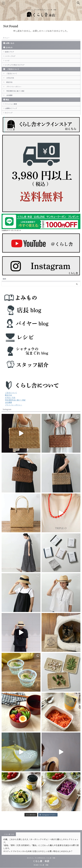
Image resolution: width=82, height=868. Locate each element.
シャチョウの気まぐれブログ (17, 71)
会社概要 (10, 111)
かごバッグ (10, 134)
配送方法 (10, 93)
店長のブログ (11, 53)
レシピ (8, 65)
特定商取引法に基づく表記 (17, 105)
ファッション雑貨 (12, 122)
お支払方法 (11, 87)
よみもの (9, 47)
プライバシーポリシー (15, 99)
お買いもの (10, 43)
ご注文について (12, 76)
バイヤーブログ (11, 59)
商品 (7, 117)
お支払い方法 (10, 420)
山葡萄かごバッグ (12, 128)
